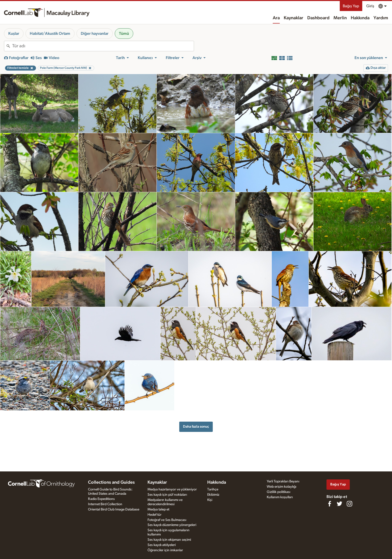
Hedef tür (154, 515)
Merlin (340, 18)
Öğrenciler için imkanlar (165, 550)
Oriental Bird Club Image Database (114, 509)
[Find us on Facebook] (329, 504)
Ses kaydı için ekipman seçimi (169, 540)
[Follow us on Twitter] (339, 504)
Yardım (381, 18)
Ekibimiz (213, 495)
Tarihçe (213, 489)
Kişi (210, 500)
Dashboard (318, 18)
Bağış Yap (351, 6)
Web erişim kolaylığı (281, 487)
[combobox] (103, 46)
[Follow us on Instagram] (349, 504)
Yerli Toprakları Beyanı (283, 481)
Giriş (370, 6)
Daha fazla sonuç (196, 427)
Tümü (124, 34)
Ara (276, 18)
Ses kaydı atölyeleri (162, 545)
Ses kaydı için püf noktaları (167, 495)
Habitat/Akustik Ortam (50, 34)
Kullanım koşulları (280, 497)
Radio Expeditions (101, 499)
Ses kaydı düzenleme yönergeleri (172, 525)
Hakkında (360, 18)
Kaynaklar (293, 18)
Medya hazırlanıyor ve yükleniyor (172, 489)
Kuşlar (14, 34)
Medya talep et (158, 509)
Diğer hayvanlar (95, 34)
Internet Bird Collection (105, 504)
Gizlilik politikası (278, 492)
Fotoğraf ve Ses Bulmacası (167, 520)
